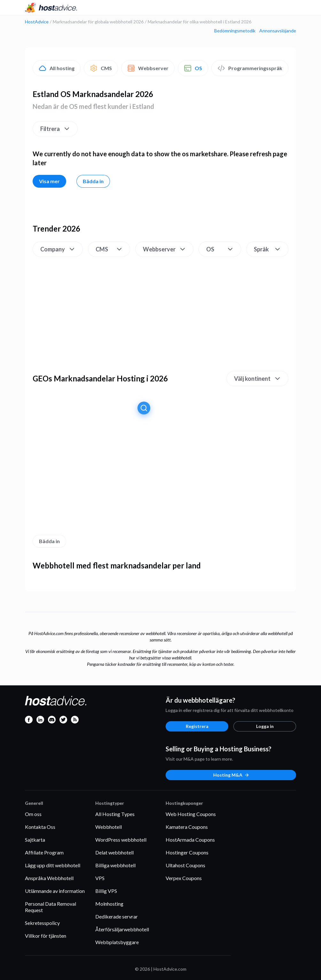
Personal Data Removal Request (51, 907)
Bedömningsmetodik (235, 31)
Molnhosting (109, 904)
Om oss (33, 814)
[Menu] (291, 8)
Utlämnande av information (55, 891)
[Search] (279, 8)
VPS (100, 878)
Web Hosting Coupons (191, 814)
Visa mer (49, 181)
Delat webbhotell (114, 852)
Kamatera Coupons (187, 827)
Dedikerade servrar (117, 916)
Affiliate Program (44, 852)
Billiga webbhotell (115, 865)
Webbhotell (109, 827)
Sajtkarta (35, 840)
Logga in (265, 726)
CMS (101, 68)
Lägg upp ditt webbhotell (53, 865)
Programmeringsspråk (250, 68)
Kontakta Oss (40, 827)
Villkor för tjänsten (46, 936)
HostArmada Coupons (190, 840)
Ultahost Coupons (185, 865)
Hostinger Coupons (187, 852)
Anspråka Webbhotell (49, 878)
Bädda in (93, 181)
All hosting (57, 68)
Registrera (197, 726)
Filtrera (55, 129)
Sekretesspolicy (42, 923)
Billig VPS (106, 891)
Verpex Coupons (184, 878)
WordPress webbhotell (121, 840)
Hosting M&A (231, 775)
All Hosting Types (115, 814)
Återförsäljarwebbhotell (122, 929)
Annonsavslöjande (278, 31)
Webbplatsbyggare (117, 942)
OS (193, 68)
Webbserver (148, 68)
